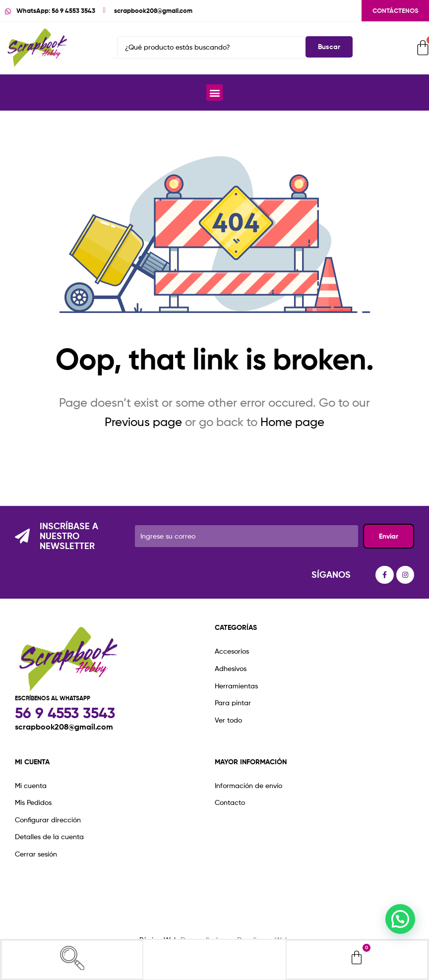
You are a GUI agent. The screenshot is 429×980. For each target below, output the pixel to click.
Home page (292, 422)
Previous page (143, 422)
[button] (214, 92)
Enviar (389, 536)
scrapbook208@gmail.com (64, 727)
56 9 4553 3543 (65, 713)
